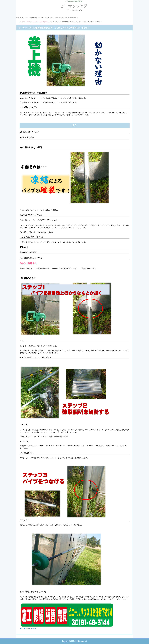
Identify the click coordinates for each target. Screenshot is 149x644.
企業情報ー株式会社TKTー (35, 18)
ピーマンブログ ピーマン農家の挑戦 (74, 8)
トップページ (20, 18)
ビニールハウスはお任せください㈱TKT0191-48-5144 (61, 18)
